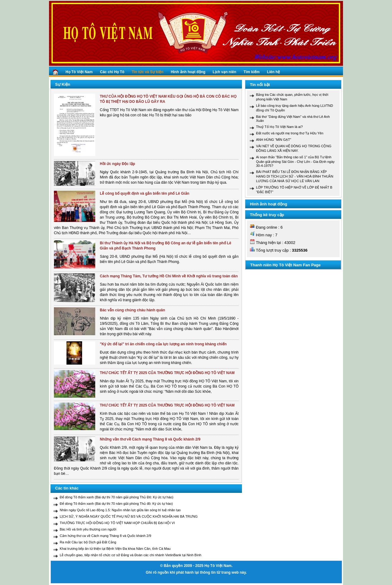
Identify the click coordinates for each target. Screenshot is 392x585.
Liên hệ (273, 72)
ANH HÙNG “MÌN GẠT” (274, 140)
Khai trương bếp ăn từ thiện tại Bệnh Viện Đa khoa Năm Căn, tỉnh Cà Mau (115, 549)
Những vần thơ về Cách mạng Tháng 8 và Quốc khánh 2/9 (150, 439)
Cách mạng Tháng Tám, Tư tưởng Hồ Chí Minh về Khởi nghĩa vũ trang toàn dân (169, 276)
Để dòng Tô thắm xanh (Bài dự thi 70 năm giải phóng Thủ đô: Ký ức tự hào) (116, 504)
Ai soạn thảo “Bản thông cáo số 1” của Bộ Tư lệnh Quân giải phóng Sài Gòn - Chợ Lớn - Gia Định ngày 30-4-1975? (295, 161)
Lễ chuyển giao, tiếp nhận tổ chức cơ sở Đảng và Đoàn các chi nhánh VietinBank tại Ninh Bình (130, 555)
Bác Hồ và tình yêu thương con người (88, 529)
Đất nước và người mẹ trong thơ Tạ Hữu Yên (290, 133)
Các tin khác (67, 488)
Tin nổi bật (260, 85)
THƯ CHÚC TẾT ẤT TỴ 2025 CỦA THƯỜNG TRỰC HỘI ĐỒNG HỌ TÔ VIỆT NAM (167, 373)
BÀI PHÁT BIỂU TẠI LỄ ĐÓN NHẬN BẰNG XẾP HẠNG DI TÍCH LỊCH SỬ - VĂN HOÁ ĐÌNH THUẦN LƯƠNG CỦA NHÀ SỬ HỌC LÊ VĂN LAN (295, 176)
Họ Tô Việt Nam (79, 72)
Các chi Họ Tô (112, 72)
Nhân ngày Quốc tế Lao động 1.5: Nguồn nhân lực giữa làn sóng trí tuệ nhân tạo (120, 510)
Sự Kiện (63, 84)
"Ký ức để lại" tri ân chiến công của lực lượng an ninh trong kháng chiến (163, 344)
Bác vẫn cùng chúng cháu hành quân (132, 310)
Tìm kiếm (251, 72)
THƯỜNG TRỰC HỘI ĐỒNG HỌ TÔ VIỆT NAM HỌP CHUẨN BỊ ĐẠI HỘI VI (117, 523)
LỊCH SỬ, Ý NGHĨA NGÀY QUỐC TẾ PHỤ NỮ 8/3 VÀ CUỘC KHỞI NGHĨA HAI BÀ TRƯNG (129, 516)
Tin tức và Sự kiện (147, 72)
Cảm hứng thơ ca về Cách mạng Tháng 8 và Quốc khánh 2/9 (106, 536)
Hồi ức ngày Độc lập (117, 164)
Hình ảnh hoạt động (188, 72)
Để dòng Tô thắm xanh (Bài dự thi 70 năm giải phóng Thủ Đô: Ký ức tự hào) (117, 497)
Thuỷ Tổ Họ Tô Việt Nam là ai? (279, 127)
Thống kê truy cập (267, 215)
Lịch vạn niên (225, 72)
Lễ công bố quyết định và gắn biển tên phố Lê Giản (145, 193)
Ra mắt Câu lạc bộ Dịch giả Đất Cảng (88, 542)
